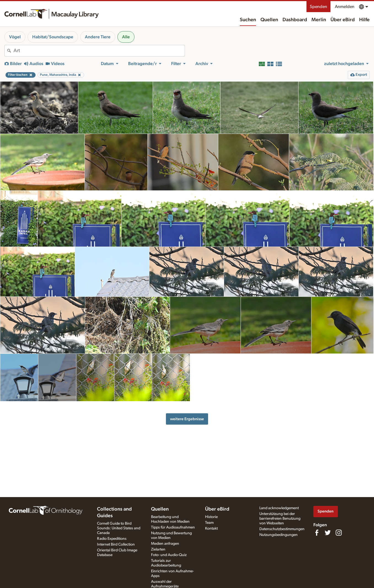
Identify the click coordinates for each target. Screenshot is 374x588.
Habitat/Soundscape (53, 37)
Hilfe (364, 20)
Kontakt (211, 528)
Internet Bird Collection (116, 544)
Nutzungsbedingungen (279, 535)
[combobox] (99, 51)
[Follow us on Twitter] (328, 533)
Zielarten (158, 549)
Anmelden (345, 7)
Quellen (269, 20)
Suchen (248, 20)
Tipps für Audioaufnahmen (173, 527)
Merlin (319, 20)
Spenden (318, 7)
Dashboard (295, 20)
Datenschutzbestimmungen (282, 529)
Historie (211, 517)
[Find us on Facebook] (317, 533)
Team (209, 523)
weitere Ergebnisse (187, 419)
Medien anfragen (165, 544)
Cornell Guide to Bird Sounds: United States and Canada (119, 528)
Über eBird (343, 20)
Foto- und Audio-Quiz (169, 555)
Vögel (15, 37)
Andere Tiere (98, 37)
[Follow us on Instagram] (339, 533)
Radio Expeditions (112, 539)
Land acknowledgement (279, 508)
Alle (126, 37)
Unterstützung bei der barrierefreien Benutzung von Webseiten (280, 519)
